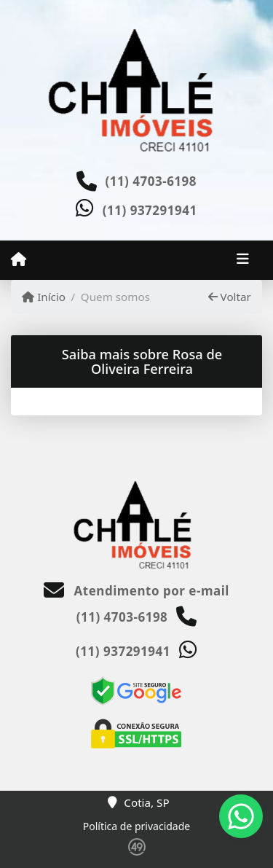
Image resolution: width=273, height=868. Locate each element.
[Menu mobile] (19, 259)
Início (44, 297)
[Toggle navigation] (243, 260)
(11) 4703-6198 (151, 181)
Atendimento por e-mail (136, 591)
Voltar (230, 297)
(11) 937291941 (150, 210)
